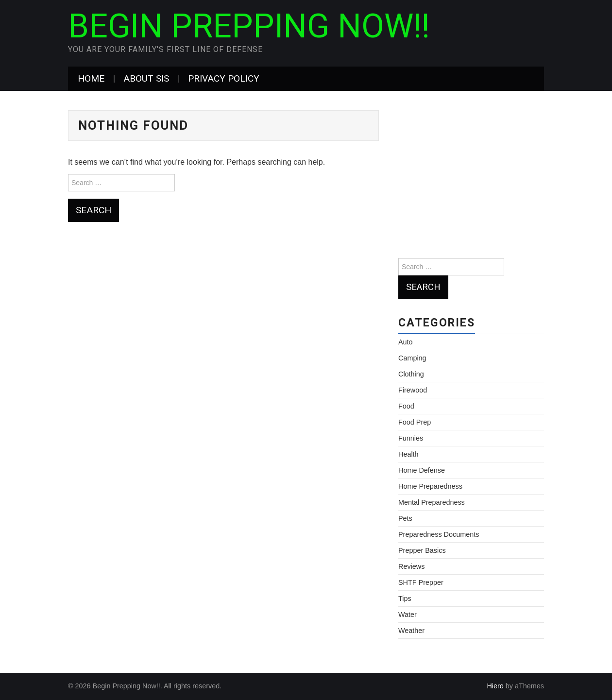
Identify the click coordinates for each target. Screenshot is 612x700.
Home (91, 78)
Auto (406, 342)
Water (408, 615)
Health (408, 454)
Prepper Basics (422, 550)
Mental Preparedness (432, 502)
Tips (405, 598)
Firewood (413, 390)
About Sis (146, 78)
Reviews (411, 566)
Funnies (411, 438)
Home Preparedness (430, 486)
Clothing (411, 374)
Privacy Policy (224, 78)
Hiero (495, 686)
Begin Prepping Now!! (249, 26)
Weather (411, 631)
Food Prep (415, 422)
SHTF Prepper (421, 582)
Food (406, 406)
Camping (412, 358)
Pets (405, 518)
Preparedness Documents (439, 534)
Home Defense (422, 470)
